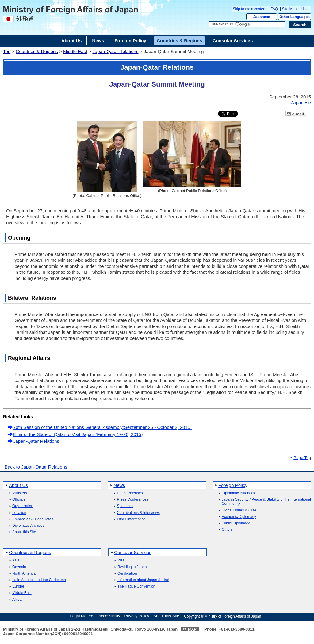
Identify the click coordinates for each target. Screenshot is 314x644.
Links (305, 9)
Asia (16, 560)
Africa (17, 600)
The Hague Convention (136, 586)
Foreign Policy (233, 485)
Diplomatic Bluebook (238, 493)
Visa (121, 560)
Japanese (262, 17)
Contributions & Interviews (138, 513)
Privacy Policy (137, 616)
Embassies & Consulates (33, 519)
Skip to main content (250, 9)
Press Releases (130, 493)
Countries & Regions (37, 51)
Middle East (75, 51)
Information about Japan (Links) (143, 580)
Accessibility (109, 616)
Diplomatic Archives (28, 526)
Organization (23, 506)
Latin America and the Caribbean (39, 580)
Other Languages (295, 17)
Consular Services (133, 552)
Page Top (302, 458)
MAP (192, 629)
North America (24, 574)
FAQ (274, 9)
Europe (18, 586)
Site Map (289, 9)
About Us (18, 485)
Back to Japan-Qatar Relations (36, 467)
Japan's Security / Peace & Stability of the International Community (266, 502)
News (119, 485)
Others (227, 530)
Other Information (131, 519)
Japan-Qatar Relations (115, 51)
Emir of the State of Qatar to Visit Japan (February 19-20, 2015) (78, 434)
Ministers (20, 493)
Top (7, 51)
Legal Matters (82, 616)
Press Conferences (132, 500)
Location (19, 513)
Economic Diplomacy (239, 517)
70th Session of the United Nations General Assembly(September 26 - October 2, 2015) (102, 427)
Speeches (125, 506)
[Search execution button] (300, 25)
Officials (19, 500)
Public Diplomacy (236, 523)
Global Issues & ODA (239, 510)
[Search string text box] (247, 25)
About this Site (24, 532)
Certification (127, 574)
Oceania (19, 567)
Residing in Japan (132, 567)
